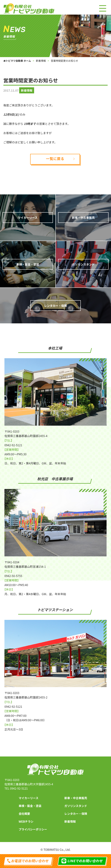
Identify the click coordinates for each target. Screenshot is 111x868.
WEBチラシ (26, 821)
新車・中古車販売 (76, 798)
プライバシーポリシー (33, 829)
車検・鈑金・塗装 (30, 806)
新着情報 (70, 821)
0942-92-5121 (19, 788)
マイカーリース (29, 798)
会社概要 (24, 814)
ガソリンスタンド (76, 806)
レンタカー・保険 (76, 814)
